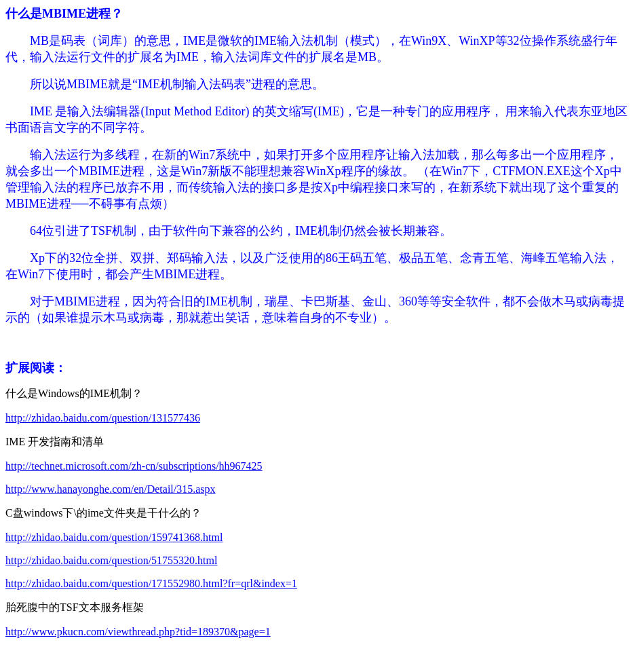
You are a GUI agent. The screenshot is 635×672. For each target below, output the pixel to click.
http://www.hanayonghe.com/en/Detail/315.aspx (111, 489)
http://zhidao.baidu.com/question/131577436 (103, 418)
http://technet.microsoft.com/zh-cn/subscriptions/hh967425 (134, 466)
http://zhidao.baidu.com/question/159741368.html (114, 537)
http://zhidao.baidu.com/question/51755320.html (111, 560)
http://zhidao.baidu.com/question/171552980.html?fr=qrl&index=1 (151, 583)
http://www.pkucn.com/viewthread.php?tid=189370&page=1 (138, 632)
